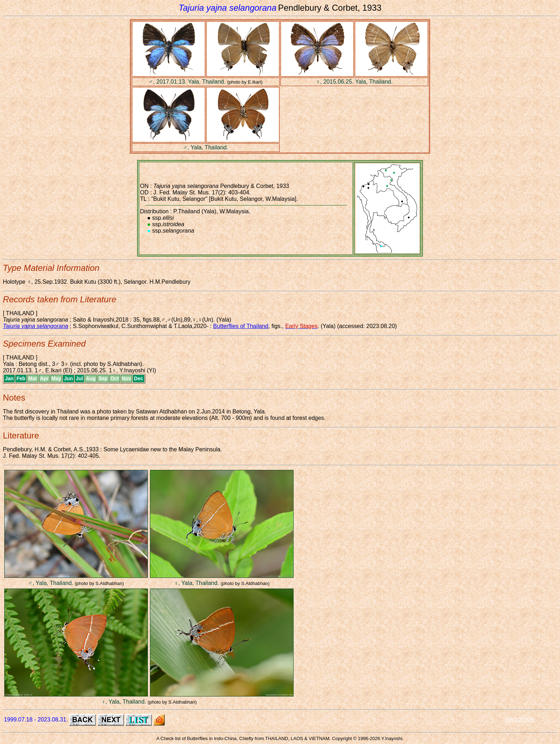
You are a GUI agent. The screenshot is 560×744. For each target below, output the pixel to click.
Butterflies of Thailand (241, 326)
